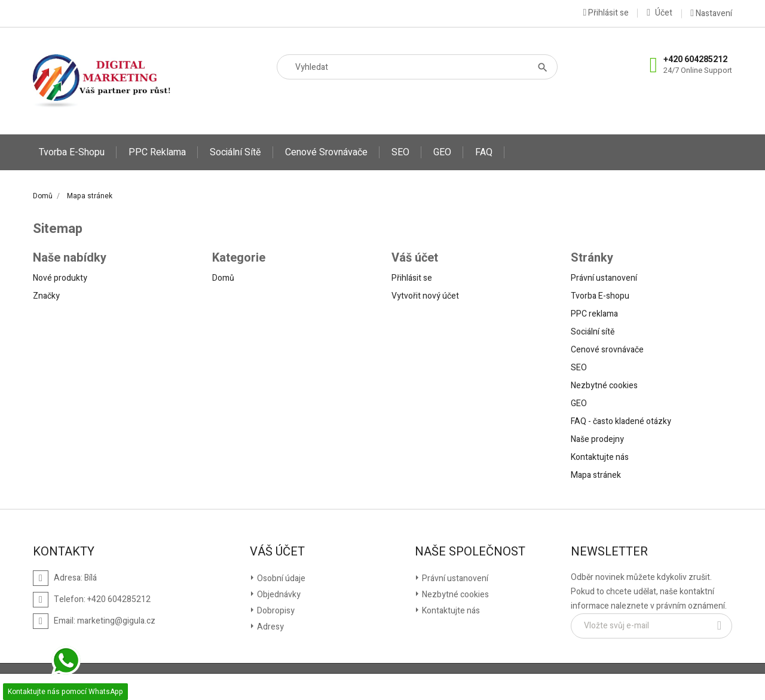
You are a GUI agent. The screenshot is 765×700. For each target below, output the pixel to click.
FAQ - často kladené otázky (621, 421)
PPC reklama (157, 152)
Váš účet (277, 552)
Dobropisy (275, 611)
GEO (442, 152)
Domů (223, 278)
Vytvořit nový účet (425, 296)
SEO (400, 152)
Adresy (270, 627)
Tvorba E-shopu (72, 152)
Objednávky (278, 595)
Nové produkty (60, 278)
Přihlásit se (412, 278)
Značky (46, 296)
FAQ (484, 152)
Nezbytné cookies (604, 386)
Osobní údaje (280, 578)
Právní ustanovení (604, 278)
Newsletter (609, 552)
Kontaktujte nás (600, 457)
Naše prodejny (597, 439)
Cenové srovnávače (326, 152)
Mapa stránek (596, 475)
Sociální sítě (235, 152)
